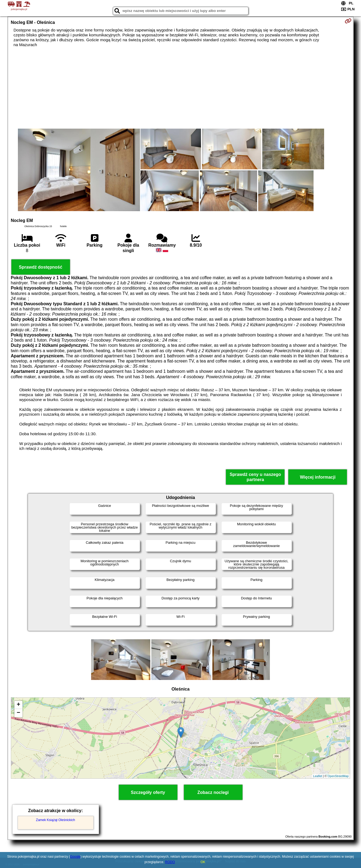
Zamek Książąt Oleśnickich (56, 820)
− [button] (19, 713)
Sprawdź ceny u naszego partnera (255, 477)
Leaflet (318, 776)
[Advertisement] (181, 88)
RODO (170, 862)
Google (75, 857)
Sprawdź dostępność (41, 267)
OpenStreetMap (338, 776)
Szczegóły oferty (148, 792)
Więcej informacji (318, 477)
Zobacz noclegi (213, 792)
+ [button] (19, 705)
